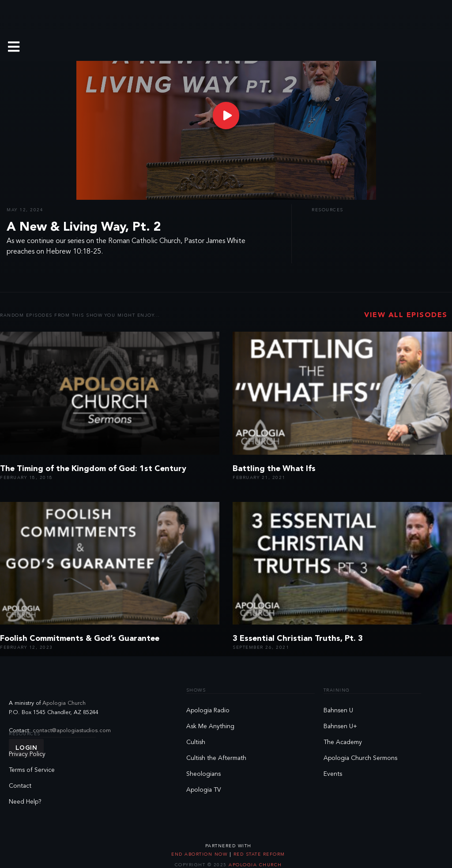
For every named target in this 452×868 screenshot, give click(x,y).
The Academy (343, 742)
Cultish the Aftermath (216, 758)
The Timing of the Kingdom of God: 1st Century (93, 469)
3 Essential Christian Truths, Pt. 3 (298, 639)
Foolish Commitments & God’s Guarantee (80, 639)
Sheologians (203, 774)
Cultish (196, 742)
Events (333, 774)
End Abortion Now (200, 854)
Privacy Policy (27, 754)
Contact (20, 786)
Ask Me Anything (210, 726)
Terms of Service (32, 770)
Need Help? (25, 802)
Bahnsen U (338, 711)
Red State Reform (258, 854)
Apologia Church (64, 703)
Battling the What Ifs (274, 469)
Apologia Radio (208, 711)
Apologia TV (204, 790)
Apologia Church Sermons (360, 758)
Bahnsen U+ (340, 726)
